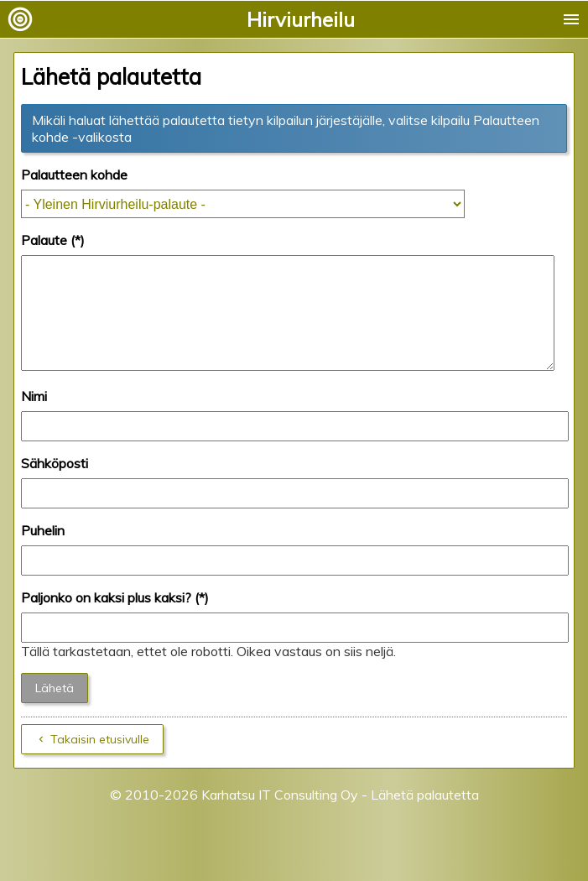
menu (571, 19)
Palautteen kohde (74, 175)
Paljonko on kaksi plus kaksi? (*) (115, 618)
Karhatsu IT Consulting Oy (280, 815)
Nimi (34, 416)
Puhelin (43, 550)
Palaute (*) (53, 240)
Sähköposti (55, 483)
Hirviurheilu (301, 19)
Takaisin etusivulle (100, 759)
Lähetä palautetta (425, 815)
